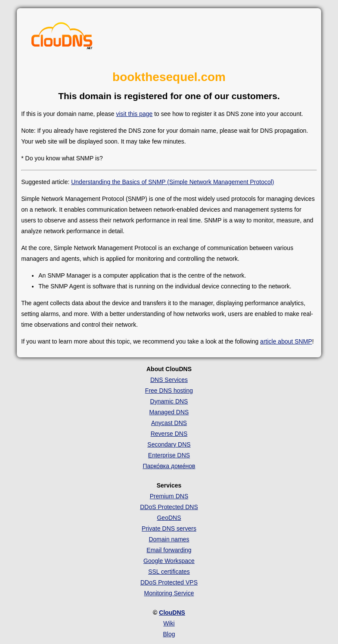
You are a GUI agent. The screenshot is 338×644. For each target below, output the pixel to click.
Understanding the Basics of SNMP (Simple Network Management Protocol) (172, 182)
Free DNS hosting (169, 391)
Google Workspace (169, 561)
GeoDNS (169, 518)
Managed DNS (169, 412)
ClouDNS (172, 613)
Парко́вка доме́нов (169, 466)
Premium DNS (169, 496)
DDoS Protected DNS (169, 507)
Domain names (169, 539)
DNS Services (169, 380)
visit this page (134, 114)
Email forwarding (169, 550)
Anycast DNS (169, 423)
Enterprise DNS (169, 455)
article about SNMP (286, 341)
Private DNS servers (169, 528)
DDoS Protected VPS (169, 582)
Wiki (169, 623)
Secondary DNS (169, 444)
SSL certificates (169, 572)
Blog (169, 634)
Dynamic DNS (169, 401)
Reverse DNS (169, 434)
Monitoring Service (169, 593)
